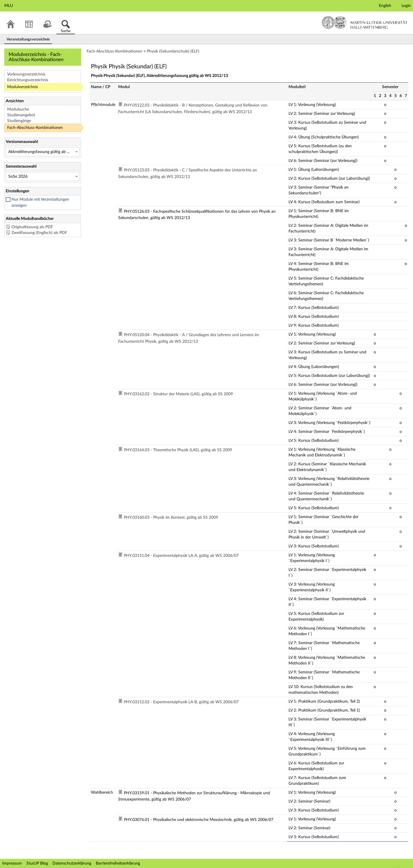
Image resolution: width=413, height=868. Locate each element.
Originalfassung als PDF (32, 227)
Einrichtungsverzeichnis (28, 80)
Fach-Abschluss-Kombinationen (35, 128)
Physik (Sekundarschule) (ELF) (173, 51)
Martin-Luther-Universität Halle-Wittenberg (365, 22)
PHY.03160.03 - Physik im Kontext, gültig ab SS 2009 (171, 518)
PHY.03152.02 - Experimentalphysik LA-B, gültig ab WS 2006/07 (181, 702)
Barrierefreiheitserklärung (118, 863)
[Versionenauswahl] (43, 152)
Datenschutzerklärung (72, 863)
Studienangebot (21, 115)
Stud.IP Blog (37, 863)
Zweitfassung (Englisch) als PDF (39, 233)
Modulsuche (18, 109)
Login (406, 6)
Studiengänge (19, 121)
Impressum (12, 863)
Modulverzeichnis (23, 87)
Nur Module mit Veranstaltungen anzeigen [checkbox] (40, 203)
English (385, 6)
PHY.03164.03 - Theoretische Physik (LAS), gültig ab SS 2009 (178, 450)
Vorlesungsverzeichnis (26, 74)
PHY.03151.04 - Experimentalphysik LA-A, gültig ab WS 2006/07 (181, 556)
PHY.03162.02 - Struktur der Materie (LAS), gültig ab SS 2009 (178, 394)
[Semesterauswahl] (43, 177)
